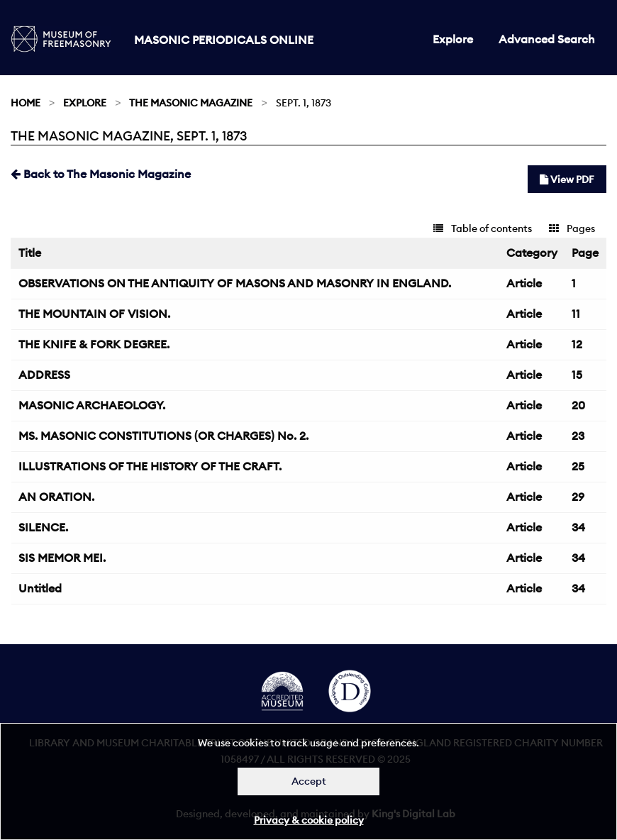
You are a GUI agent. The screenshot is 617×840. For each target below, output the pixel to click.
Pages (572, 228)
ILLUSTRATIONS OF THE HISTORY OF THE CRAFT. (150, 466)
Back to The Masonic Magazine (101, 174)
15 (577, 375)
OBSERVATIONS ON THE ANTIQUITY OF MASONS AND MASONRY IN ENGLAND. (235, 283)
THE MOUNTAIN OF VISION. (94, 314)
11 (576, 314)
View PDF (567, 179)
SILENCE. (43, 527)
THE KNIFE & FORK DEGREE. (94, 344)
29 (578, 497)
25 (578, 466)
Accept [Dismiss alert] (309, 781)
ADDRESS (44, 375)
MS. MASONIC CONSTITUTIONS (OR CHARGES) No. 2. (163, 436)
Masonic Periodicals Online (224, 40)
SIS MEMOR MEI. (62, 558)
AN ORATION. (56, 497)
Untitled (40, 588)
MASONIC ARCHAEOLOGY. (92, 405)
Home (26, 103)
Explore (453, 39)
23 (578, 436)
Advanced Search (547, 39)
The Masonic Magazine (191, 103)
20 (578, 405)
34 (578, 527)
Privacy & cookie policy (309, 820)
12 (577, 344)
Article (524, 283)
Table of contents (483, 228)
